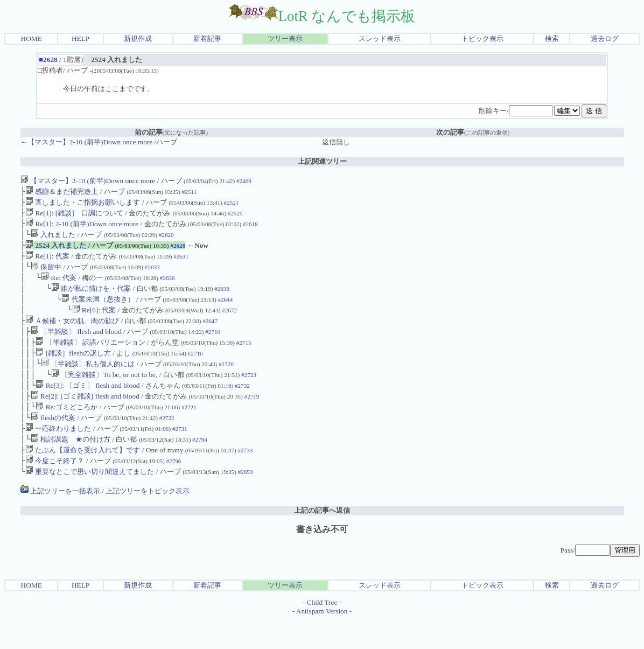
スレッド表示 (380, 39)
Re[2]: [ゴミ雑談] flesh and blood (85, 418)
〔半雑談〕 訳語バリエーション (90, 358)
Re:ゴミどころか (66, 430)
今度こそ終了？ (55, 489)
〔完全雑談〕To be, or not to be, (105, 394)
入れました (53, 240)
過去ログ (605, 39)
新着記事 (207, 39)
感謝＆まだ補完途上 (62, 193)
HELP (80, 39)
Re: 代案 (59, 287)
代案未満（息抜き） (98, 311)
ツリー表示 (285, 39)
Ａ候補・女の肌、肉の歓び (72, 335)
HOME (31, 39)
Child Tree (322, 631)
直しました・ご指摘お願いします (83, 204)
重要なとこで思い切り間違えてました (90, 501)
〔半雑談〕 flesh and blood (76, 347)
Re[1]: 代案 (47, 264)
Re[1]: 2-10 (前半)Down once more (82, 228)
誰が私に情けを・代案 (91, 299)
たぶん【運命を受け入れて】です (83, 477)
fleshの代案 (53, 441)
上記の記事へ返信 (322, 539)
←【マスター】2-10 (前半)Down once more (87, 142)
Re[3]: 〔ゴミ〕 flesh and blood (87, 406)
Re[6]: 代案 (94, 323)
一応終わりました (58, 453)
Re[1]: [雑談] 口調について (74, 216)
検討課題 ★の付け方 (71, 465)
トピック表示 (482, 39)
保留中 (46, 275)
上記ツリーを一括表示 (60, 520)
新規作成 (138, 39)
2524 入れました (56, 252)
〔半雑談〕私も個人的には (88, 382)
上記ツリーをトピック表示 (148, 520)
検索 (552, 39)
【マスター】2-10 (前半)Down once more (88, 181)
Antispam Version (322, 640)
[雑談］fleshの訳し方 (73, 370)
